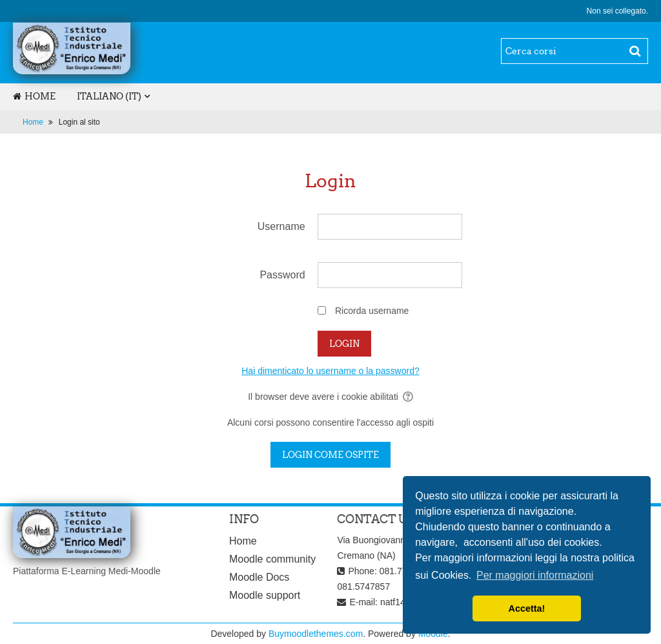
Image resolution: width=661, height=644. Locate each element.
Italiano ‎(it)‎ (109, 96)
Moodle (433, 634)
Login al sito (79, 122)
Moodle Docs (259, 577)
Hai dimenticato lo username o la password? (330, 371)
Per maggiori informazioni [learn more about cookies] (535, 575)
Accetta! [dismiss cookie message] (527, 608)
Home (34, 96)
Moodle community (272, 559)
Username (281, 226)
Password (282, 275)
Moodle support (265, 595)
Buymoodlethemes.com (316, 634)
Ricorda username (372, 311)
